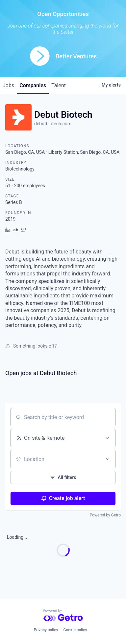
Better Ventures (76, 56)
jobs (8, 85)
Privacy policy (46, 630)
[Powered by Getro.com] (63, 615)
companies (33, 85)
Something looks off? (31, 346)
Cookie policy (75, 630)
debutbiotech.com (53, 124)
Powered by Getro (105, 515)
